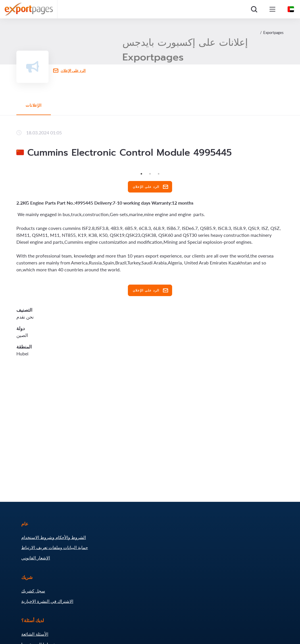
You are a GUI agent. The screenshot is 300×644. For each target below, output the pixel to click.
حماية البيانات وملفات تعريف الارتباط (55, 547)
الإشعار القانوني (36, 558)
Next (288, 169)
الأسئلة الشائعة (35, 634)
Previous (12, 169)
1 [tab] (141, 174)
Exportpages (273, 33)
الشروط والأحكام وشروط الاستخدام (54, 537)
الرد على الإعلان (73, 71)
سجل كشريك (33, 591)
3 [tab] (159, 174)
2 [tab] (150, 174)
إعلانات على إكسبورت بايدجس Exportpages (185, 50)
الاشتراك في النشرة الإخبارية (47, 601)
